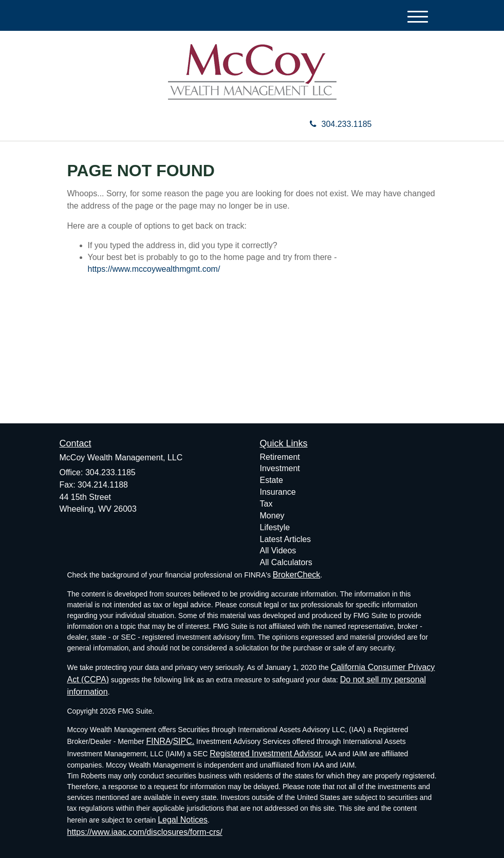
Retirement (280, 457)
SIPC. (183, 741)
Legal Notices (183, 820)
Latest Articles (286, 539)
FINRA (159, 741)
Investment (280, 468)
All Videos (278, 551)
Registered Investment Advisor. (266, 753)
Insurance (278, 492)
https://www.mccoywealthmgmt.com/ (154, 269)
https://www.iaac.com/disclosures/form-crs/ (145, 832)
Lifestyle (275, 527)
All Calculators (286, 562)
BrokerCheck (296, 575)
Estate (272, 480)
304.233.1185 (341, 124)
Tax (266, 504)
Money (272, 516)
